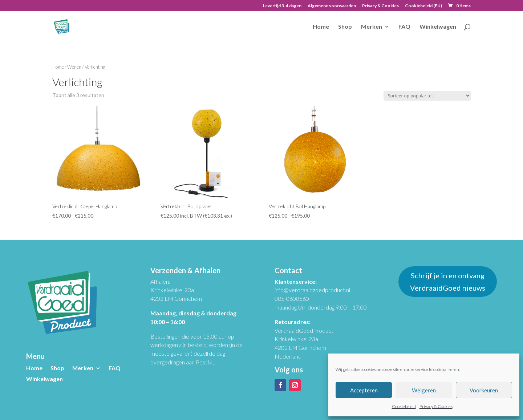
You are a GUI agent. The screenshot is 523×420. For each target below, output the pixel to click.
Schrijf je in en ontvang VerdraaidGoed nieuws (448, 282)
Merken (372, 27)
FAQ (404, 27)
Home (321, 27)
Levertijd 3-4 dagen (282, 6)
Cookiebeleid (404, 406)
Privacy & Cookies (436, 406)
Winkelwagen (438, 27)
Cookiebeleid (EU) (423, 6)
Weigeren (424, 390)
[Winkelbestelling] (427, 96)
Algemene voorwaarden (332, 6)
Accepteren (364, 390)
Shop (345, 27)
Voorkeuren (484, 390)
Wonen (74, 67)
